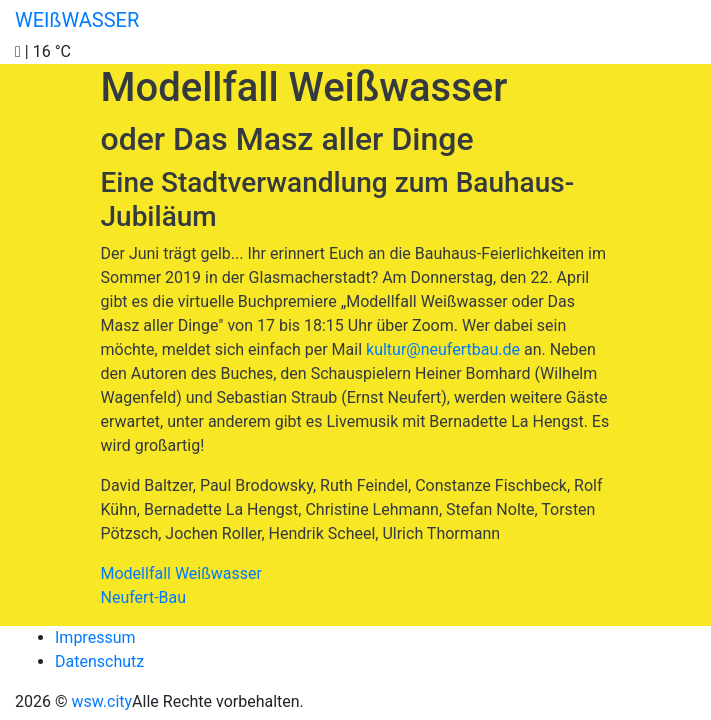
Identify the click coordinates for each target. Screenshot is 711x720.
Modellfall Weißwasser (181, 573)
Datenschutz (99, 661)
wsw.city (101, 701)
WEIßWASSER (77, 20)
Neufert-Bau (144, 597)
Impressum (95, 637)
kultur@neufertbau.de (443, 349)
